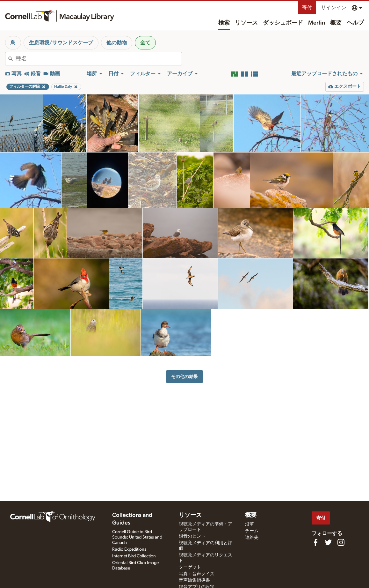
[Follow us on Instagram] (341, 542)
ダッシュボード (283, 23)
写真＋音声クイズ (197, 574)
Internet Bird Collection (134, 556)
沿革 (250, 524)
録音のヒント (192, 536)
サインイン (334, 8)
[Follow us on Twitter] (328, 542)
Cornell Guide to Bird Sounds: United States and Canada (137, 537)
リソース (246, 23)
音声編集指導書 (194, 580)
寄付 (307, 8)
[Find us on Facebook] (315, 542)
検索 (224, 23)
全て (145, 43)
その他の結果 (184, 377)
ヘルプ (355, 23)
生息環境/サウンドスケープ (61, 43)
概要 (336, 23)
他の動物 (117, 43)
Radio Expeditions (129, 549)
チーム (252, 531)
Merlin (317, 23)
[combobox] (99, 59)
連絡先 (252, 538)
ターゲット (190, 567)
